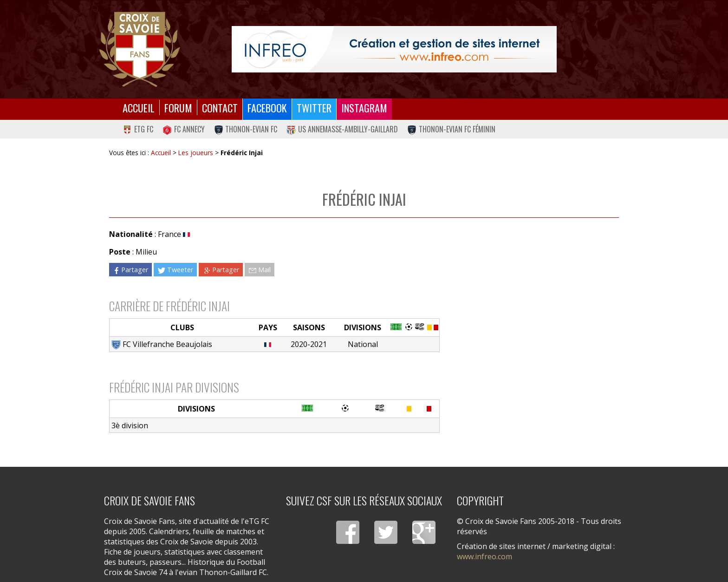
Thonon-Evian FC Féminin (451, 129)
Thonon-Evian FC (246, 129)
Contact (220, 108)
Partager (130, 270)
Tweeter (175, 270)
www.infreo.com (484, 556)
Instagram (364, 108)
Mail (260, 270)
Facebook (267, 108)
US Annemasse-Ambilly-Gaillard (342, 129)
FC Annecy (184, 129)
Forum (178, 108)
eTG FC (138, 129)
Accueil (139, 108)
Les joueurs (196, 153)
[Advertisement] (529, 309)
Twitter (314, 108)
